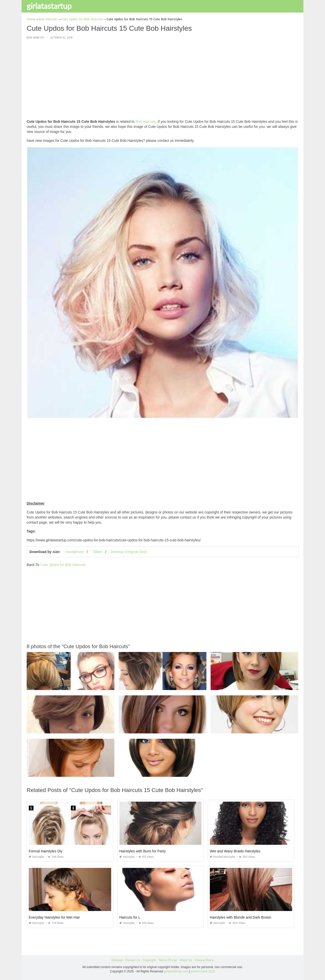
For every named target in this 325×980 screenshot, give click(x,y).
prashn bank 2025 (203, 971)
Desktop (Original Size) (129, 552)
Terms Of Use (168, 960)
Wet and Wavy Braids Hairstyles (235, 851)
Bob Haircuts (35, 38)
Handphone (75, 552)
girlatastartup (49, 6)
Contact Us (133, 960)
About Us (186, 960)
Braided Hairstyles (223, 857)
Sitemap (117, 960)
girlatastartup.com (176, 971)
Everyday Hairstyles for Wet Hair (54, 917)
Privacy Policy (204, 960)
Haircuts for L (130, 917)
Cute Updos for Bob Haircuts (63, 565)
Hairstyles (36, 857)
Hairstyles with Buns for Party (143, 851)
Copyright (149, 960)
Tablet (97, 552)
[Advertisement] (162, 80)
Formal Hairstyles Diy (46, 851)
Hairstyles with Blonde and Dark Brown (240, 917)
